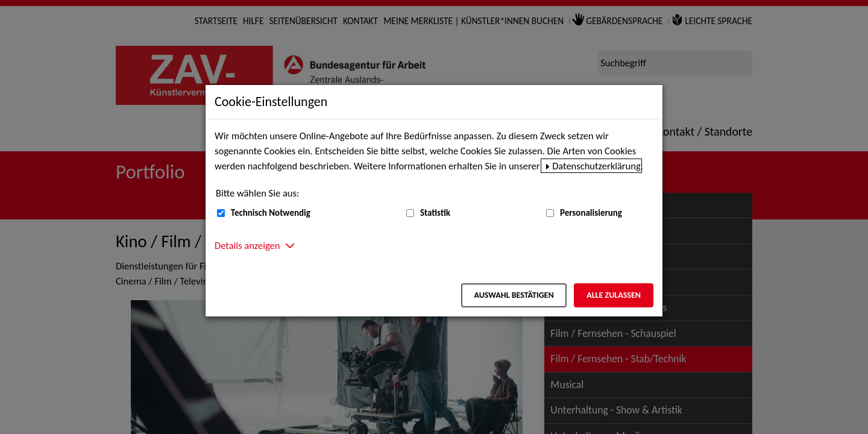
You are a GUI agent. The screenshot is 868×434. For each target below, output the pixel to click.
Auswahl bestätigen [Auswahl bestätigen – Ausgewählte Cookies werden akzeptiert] (514, 295)
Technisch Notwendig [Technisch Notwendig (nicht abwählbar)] (271, 213)
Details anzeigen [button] (247, 245)
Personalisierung (591, 213)
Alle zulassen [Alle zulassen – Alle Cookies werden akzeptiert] (614, 295)
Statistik (435, 213)
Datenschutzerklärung (596, 166)
